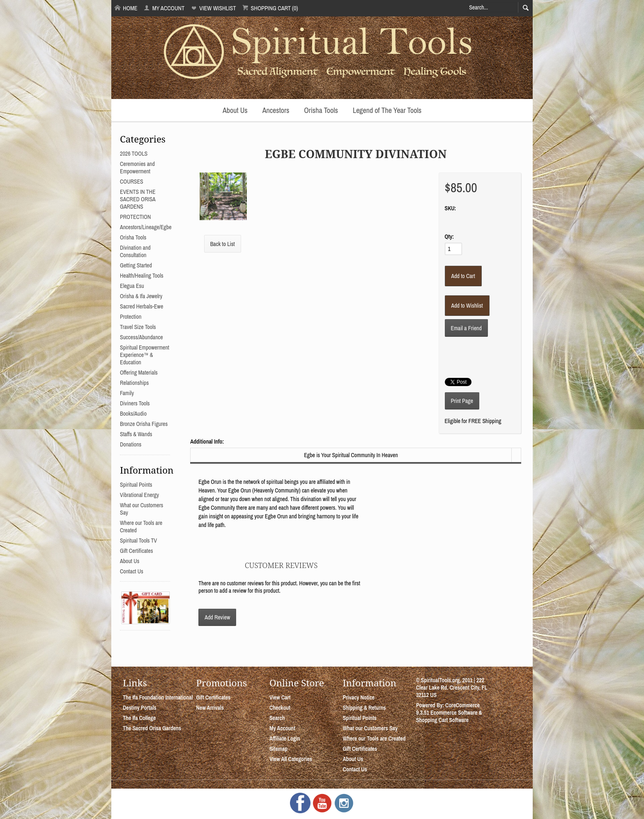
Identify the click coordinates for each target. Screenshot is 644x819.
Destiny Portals (140, 708)
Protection (131, 317)
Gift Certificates (136, 551)
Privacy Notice (359, 697)
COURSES (132, 182)
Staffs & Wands (136, 434)
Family (127, 393)
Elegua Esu (132, 286)
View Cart (280, 697)
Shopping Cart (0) (270, 8)
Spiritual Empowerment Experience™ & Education (145, 355)
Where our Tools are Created (374, 738)
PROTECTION (135, 217)
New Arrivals (210, 708)
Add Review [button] (217, 617)
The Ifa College (139, 718)
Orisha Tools (321, 110)
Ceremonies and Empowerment (137, 168)
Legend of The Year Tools (387, 110)
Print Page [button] (462, 401)
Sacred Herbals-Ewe (141, 306)
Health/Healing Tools (142, 276)
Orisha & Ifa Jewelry (141, 296)
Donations (131, 444)
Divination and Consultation (135, 251)
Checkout (280, 708)
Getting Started (136, 265)
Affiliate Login (285, 738)
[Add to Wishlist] (467, 306)
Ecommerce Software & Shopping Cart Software (449, 716)
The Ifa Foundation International (158, 697)
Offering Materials (139, 373)
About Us (235, 110)
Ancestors (276, 110)
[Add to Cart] (463, 276)
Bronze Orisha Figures (144, 424)
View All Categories (291, 759)
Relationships (134, 383)
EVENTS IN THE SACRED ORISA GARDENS (138, 199)
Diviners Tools (135, 403)
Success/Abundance (141, 337)
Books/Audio (133, 414)
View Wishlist (213, 8)
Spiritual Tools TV (138, 541)
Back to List (223, 244)
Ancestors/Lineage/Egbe (146, 227)
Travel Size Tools (138, 327)
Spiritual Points (136, 485)
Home (126, 8)
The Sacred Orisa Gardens (152, 728)
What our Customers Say (370, 728)
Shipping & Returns (364, 708)
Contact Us (132, 571)
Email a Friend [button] (466, 328)
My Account (164, 8)
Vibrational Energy (139, 495)
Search (277, 718)
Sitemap (278, 749)
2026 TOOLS (134, 154)
